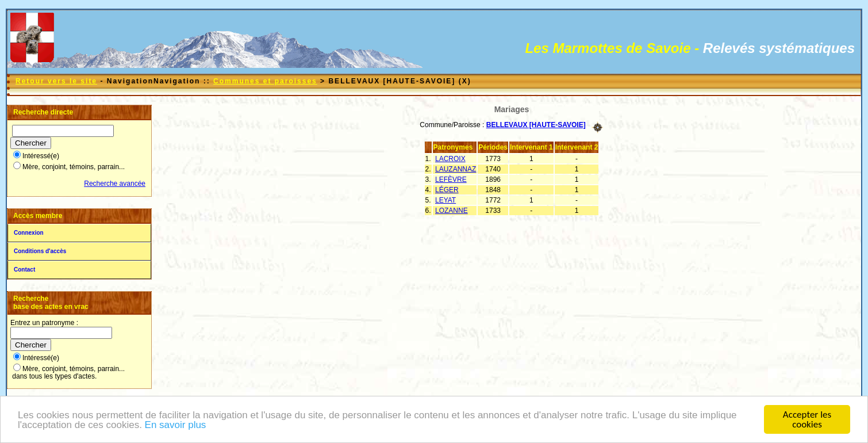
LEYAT (445, 200)
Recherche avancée (115, 184)
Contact (24, 270)
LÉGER (447, 190)
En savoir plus (176, 426)
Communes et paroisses (265, 81)
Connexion (29, 233)
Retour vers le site (56, 81)
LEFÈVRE (451, 180)
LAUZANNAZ (456, 169)
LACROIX (450, 159)
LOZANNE (452, 211)
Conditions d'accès (40, 251)
